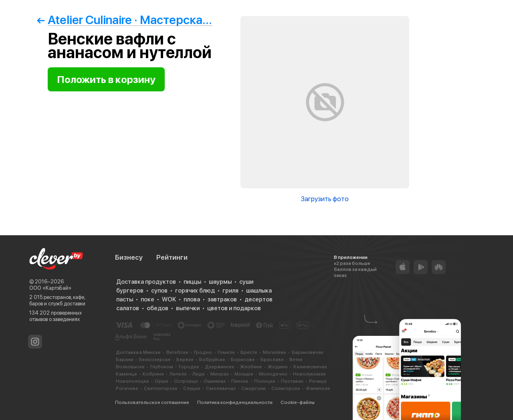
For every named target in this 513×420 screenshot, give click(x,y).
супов (159, 291)
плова (192, 299)
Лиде (199, 374)
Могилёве (275, 352)
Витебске (177, 352)
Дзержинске (220, 367)
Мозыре (244, 374)
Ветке (296, 359)
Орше (162, 381)
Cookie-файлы (298, 402)
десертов (259, 299)
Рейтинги (172, 257)
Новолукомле (309, 374)
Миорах (220, 374)
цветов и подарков (234, 308)
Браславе (272, 359)
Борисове (243, 359)
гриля (230, 291)
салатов (128, 308)
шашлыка (259, 291)
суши (246, 282)
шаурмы (220, 282)
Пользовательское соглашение (152, 402)
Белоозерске (155, 359)
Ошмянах (215, 381)
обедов (158, 308)
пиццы (192, 282)
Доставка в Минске (138, 352)
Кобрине (153, 374)
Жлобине (251, 367)
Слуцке (192, 388)
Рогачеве (127, 388)
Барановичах (308, 352)
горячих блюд (195, 291)
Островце (186, 381)
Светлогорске (161, 388)
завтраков (222, 299)
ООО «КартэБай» (50, 288)
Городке (189, 367)
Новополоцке (132, 381)
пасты (125, 299)
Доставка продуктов (146, 282)
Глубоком (162, 367)
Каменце (126, 374)
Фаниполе (318, 388)
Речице (318, 381)
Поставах (292, 381)
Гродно (203, 352)
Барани (125, 359)
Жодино (278, 367)
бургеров (130, 291)
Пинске (240, 381)
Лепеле (178, 374)
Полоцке (265, 381)
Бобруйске (212, 359)
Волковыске (130, 367)
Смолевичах (221, 388)
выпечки (188, 308)
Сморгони (253, 388)
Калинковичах (310, 367)
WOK (169, 299)
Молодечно (273, 374)
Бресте (249, 352)
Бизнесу (129, 257)
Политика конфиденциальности (235, 402)
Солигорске (286, 388)
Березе (185, 359)
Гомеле (226, 352)
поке (147, 299)
